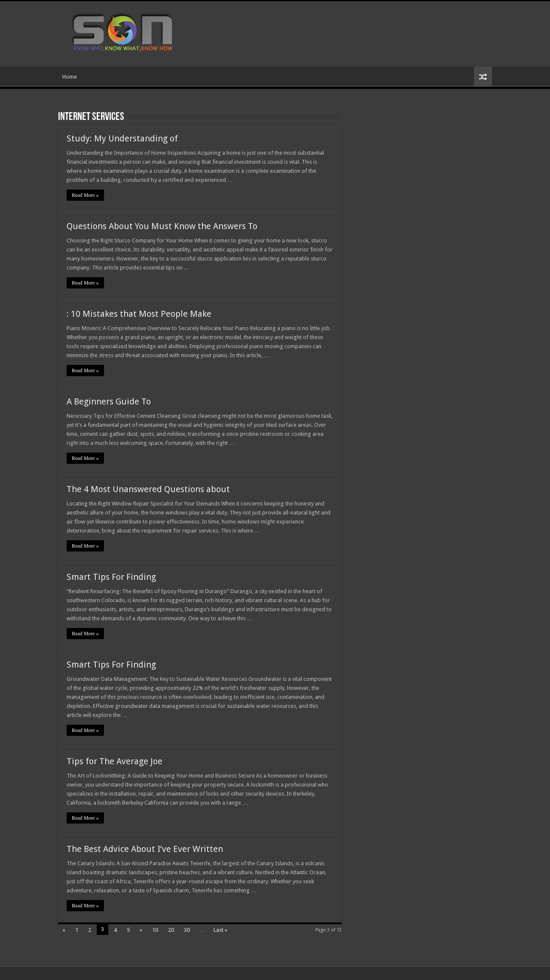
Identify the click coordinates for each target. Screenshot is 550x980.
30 (187, 930)
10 (155, 930)
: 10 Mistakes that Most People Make (139, 314)
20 (171, 930)
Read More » (85, 195)
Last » (220, 930)
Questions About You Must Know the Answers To (162, 226)
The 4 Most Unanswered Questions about (148, 489)
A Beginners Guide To (109, 401)
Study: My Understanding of (122, 138)
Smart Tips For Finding (111, 577)
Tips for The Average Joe (115, 761)
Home (70, 77)
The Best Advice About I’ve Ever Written (145, 849)
